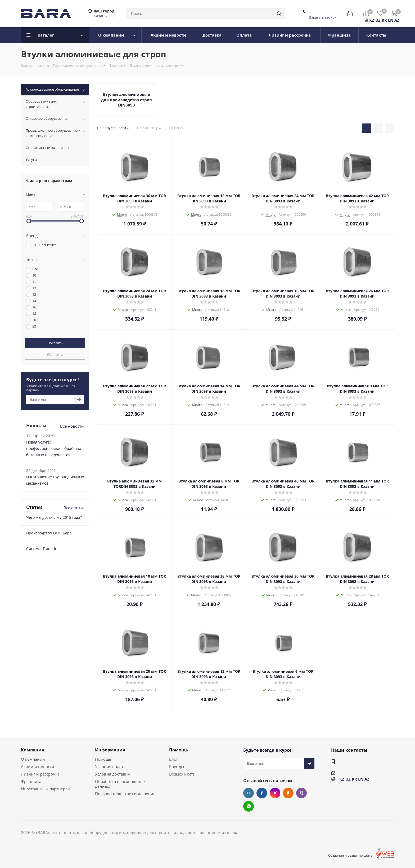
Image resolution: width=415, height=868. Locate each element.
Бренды (177, 767)
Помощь (103, 759)
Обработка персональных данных (120, 784)
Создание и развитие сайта (350, 855)
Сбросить (55, 355)
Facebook (262, 793)
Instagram (275, 793)
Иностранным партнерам (46, 789)
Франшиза (31, 781)
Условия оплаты (111, 767)
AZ (397, 20)
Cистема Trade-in (42, 549)
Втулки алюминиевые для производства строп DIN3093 (127, 100)
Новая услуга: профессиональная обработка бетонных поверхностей (54, 448)
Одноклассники (288, 793)
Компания (32, 750)
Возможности (182, 774)
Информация (110, 750)
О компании (33, 759)
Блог (173, 759)
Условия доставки (112, 774)
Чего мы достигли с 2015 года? (54, 517)
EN (391, 20)
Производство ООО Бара (49, 533)
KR (384, 20)
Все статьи (74, 508)
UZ (378, 20)
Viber (301, 793)
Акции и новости (38, 767)
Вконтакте (249, 793)
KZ (372, 20)
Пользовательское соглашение (125, 794)
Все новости (72, 426)
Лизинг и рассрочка (40, 774)
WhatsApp (249, 806)
